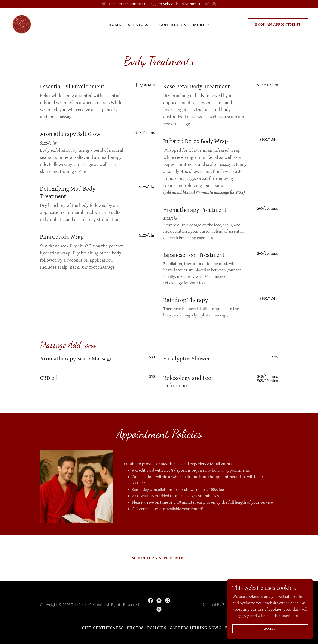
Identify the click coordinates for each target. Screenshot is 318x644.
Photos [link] (135, 628)
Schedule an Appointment (159, 558)
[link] (21, 24)
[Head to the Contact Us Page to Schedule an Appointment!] (159, 4)
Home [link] (115, 25)
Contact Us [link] (173, 25)
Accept (270, 629)
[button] (140, 25)
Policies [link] (157, 628)
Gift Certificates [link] (103, 628)
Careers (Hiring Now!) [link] (196, 628)
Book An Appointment (278, 24)
